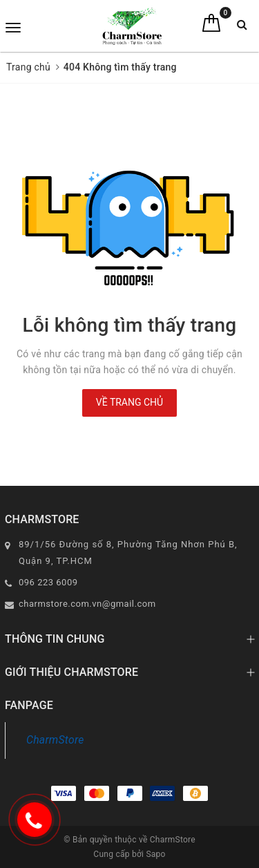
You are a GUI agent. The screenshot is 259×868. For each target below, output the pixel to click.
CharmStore (55, 740)
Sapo (155, 854)
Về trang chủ (129, 402)
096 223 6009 (48, 582)
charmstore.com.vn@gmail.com (87, 604)
